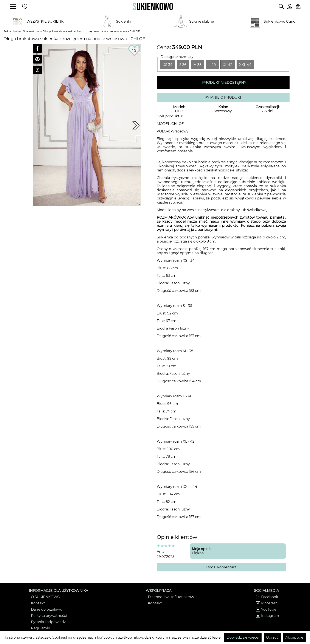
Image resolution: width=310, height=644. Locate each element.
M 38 (197, 65)
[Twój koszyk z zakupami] (298, 6)
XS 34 (168, 65)
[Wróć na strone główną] (153, 6)
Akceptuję (294, 637)
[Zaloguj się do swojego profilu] (290, 8)
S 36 (183, 65)
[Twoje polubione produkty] (25, 6)
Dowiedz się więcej (243, 637)
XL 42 (228, 65)
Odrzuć (272, 637)
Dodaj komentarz (221, 567)
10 (134, 51)
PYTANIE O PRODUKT (223, 97)
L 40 (212, 65)
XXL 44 (245, 65)
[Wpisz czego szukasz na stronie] (281, 6)
